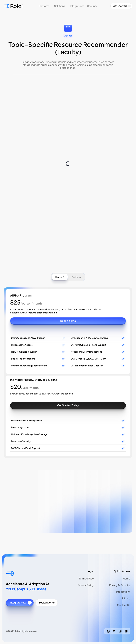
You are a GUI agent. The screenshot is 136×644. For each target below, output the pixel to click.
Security (92, 6)
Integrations (77, 6)
